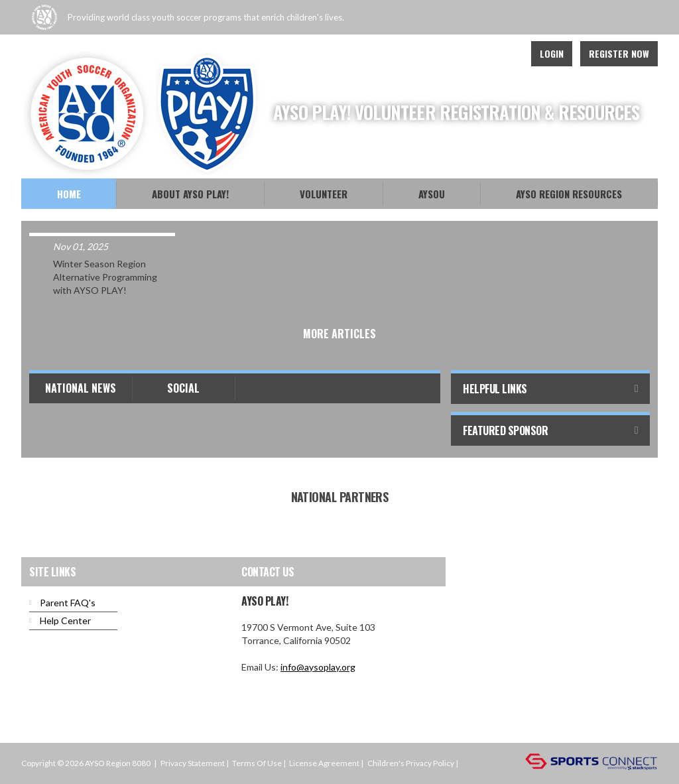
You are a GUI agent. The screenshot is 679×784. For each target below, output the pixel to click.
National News (81, 388)
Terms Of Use (257, 763)
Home (69, 194)
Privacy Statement (193, 763)
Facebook (476, 54)
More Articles (339, 334)
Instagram (505, 54)
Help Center (65, 621)
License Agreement (324, 763)
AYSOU (432, 194)
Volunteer (324, 194)
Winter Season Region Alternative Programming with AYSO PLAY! (105, 277)
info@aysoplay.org (318, 667)
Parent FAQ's (68, 603)
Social (183, 388)
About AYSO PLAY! (190, 194)
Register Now (619, 53)
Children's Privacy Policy (411, 763)
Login (552, 53)
